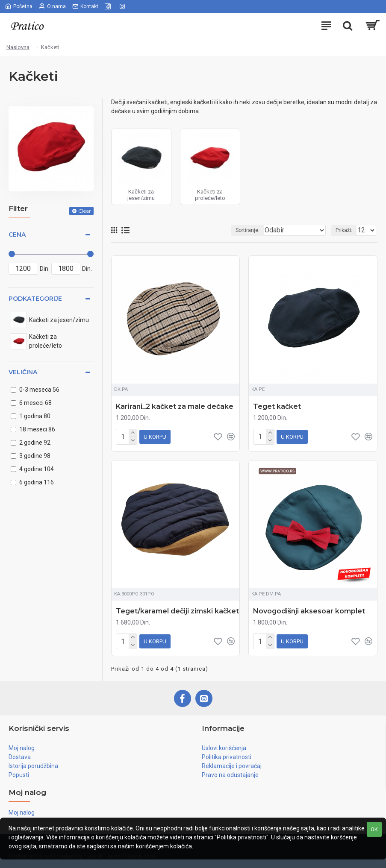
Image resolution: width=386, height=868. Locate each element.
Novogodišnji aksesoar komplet (309, 609)
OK (374, 829)
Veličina (23, 372)
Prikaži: (344, 230)
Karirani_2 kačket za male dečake (175, 406)
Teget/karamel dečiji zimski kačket (177, 609)
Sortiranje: (248, 230)
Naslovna (18, 47)
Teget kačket (277, 406)
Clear (85, 211)
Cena (17, 235)
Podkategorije (35, 299)
